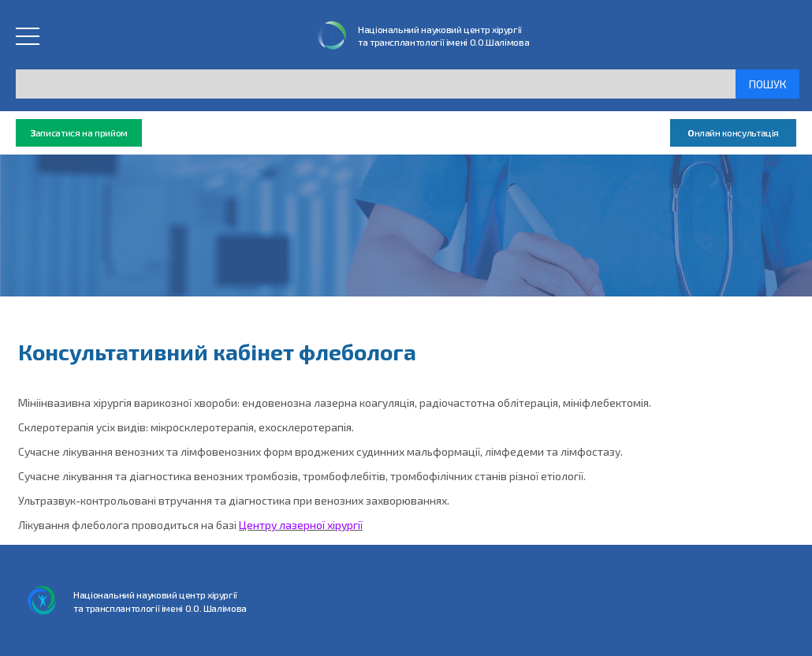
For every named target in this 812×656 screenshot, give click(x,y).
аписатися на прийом (79, 133)
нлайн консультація (733, 133)
